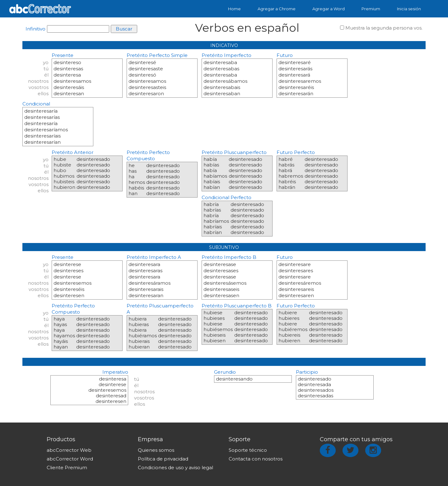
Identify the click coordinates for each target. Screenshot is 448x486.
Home (234, 9)
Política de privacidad (163, 459)
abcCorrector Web (69, 450)
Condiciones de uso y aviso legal (175, 467)
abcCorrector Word (70, 459)
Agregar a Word (329, 9)
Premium (371, 9)
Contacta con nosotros (256, 459)
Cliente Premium (67, 467)
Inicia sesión (409, 9)
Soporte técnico (248, 450)
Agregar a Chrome (277, 9)
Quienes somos (156, 450)
